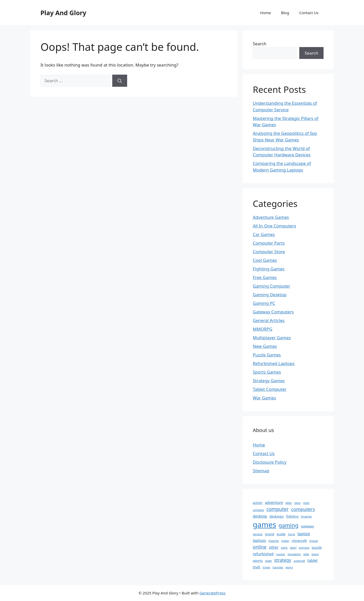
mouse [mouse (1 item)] (313, 541)
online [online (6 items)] (260, 547)
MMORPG (263, 329)
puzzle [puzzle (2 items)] (317, 547)
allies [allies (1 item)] (289, 503)
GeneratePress (212, 593)
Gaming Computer (271, 286)
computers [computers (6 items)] (303, 509)
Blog (285, 13)
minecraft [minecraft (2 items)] (299, 541)
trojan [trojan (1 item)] (266, 567)
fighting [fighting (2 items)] (292, 516)
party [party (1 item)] (284, 548)
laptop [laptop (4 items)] (304, 534)
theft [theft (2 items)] (257, 567)
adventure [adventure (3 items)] (274, 502)
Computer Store (269, 252)
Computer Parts (269, 243)
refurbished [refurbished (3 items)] (263, 554)
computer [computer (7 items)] (278, 509)
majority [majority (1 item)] (274, 541)
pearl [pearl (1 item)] (293, 548)
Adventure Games (271, 217)
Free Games (265, 277)
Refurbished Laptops (274, 363)
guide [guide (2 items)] (281, 534)
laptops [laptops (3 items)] (259, 540)
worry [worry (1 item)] (289, 567)
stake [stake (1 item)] (269, 561)
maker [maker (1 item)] (285, 541)
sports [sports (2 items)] (258, 561)
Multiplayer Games (272, 338)
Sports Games (267, 372)
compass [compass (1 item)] (258, 510)
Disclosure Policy (270, 462)
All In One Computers (274, 226)
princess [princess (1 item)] (304, 548)
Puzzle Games (267, 355)
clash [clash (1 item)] (306, 503)
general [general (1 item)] (258, 534)
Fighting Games (269, 269)
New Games (265, 346)
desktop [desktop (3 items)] (260, 516)
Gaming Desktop (270, 295)
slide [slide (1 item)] (306, 554)
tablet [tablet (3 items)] (313, 560)
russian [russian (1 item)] (280, 554)
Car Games (264, 234)
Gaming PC (264, 303)
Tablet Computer (270, 389)
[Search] (120, 81)
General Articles (269, 320)
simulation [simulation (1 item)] (294, 554)
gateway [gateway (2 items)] (307, 526)
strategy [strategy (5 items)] (283, 560)
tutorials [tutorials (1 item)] (278, 567)
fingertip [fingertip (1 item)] (306, 517)
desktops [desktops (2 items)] (277, 516)
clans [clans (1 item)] (298, 503)
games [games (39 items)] (265, 525)
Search (260, 44)
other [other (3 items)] (274, 547)
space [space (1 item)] (315, 554)
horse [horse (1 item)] (292, 534)
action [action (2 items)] (258, 503)
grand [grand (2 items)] (270, 534)
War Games (264, 398)
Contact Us (309, 13)
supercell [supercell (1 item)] (299, 561)
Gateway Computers (273, 312)
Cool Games (265, 260)
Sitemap (261, 471)
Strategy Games (269, 381)
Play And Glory (63, 13)
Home (266, 13)
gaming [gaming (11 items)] (289, 525)
